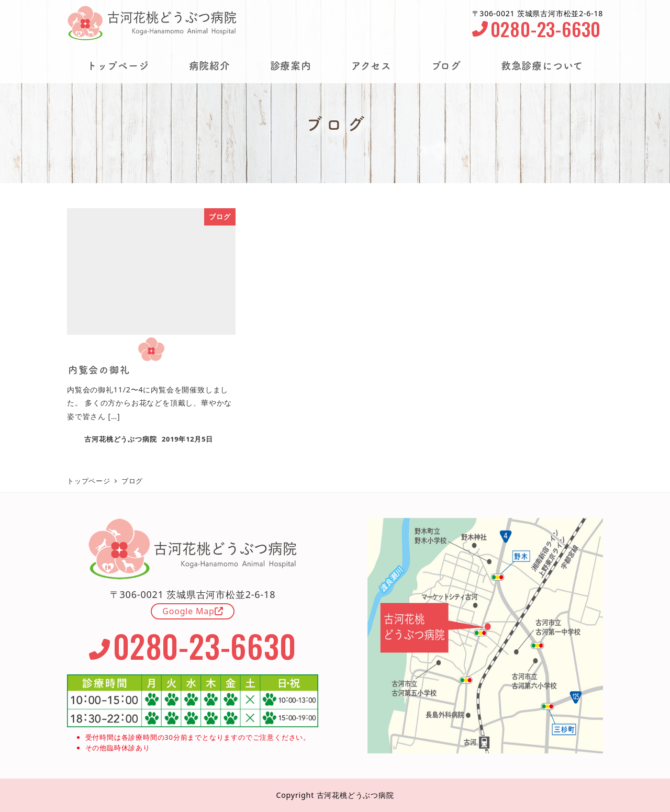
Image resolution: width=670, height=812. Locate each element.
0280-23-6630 (537, 29)
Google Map (193, 611)
